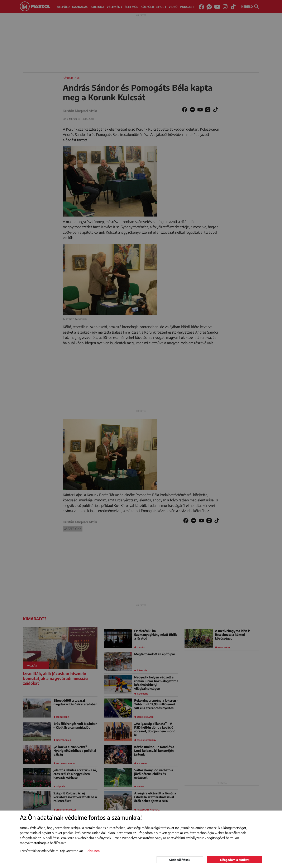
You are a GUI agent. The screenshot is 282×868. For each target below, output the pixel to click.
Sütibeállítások (180, 860)
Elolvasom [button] (92, 851)
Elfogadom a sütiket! (235, 860)
